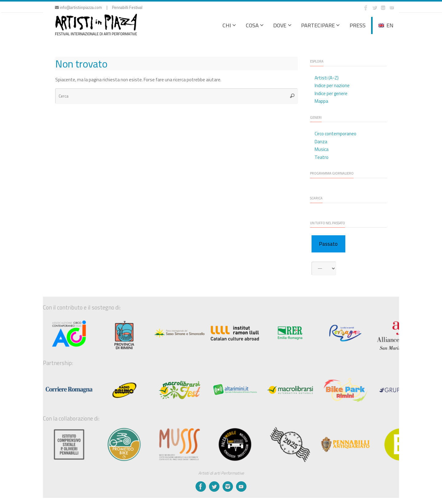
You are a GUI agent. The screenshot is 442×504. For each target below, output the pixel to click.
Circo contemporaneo (335, 134)
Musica (322, 149)
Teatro (322, 157)
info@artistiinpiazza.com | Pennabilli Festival (99, 8)
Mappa (321, 101)
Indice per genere (331, 93)
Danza (321, 142)
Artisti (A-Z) (327, 78)
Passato (328, 244)
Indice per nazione (332, 85)
